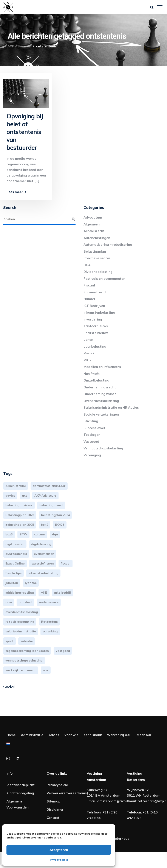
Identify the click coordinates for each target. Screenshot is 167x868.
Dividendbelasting (98, 272)
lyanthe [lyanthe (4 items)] (31, 583)
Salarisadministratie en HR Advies (111, 407)
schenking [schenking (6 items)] (50, 631)
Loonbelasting (95, 346)
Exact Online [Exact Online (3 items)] (15, 563)
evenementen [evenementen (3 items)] (44, 554)
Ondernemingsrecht (100, 387)
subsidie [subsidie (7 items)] (27, 641)
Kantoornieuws (96, 326)
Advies (54, 735)
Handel (89, 299)
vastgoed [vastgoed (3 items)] (63, 651)
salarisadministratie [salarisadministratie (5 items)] (21, 631)
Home (11, 735)
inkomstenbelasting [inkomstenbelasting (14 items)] (43, 573)
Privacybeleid (59, 860)
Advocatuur (93, 217)
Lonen (88, 340)
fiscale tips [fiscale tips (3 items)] (13, 573)
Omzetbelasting (96, 380)
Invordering (93, 319)
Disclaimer (55, 809)
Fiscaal (89, 285)
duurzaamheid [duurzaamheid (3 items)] (16, 554)
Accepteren (59, 850)
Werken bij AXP (119, 735)
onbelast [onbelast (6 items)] (25, 602)
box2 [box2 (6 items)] (45, 525)
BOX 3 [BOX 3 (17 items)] (60, 525)
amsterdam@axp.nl (113, 801)
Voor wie (71, 735)
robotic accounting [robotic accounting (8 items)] (20, 622)
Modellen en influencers (102, 367)
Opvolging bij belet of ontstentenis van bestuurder (25, 132)
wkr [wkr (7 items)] (46, 670)
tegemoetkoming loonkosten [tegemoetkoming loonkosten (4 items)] (27, 651)
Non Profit (92, 374)
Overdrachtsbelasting (101, 401)
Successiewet (94, 428)
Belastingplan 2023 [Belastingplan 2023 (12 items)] (20, 515)
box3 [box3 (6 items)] (9, 534)
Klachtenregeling (20, 793)
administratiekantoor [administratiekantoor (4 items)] (49, 486)
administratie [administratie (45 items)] (16, 486)
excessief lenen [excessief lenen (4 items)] (43, 563)
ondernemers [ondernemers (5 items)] (49, 602)
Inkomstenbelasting (99, 312)
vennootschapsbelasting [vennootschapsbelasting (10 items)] (24, 660)
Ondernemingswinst (100, 394)
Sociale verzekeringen (101, 414)
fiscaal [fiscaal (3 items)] (66, 563)
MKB (87, 360)
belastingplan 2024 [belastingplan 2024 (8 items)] (55, 515)
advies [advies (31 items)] (10, 496)
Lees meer (15, 192)
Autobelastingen (97, 238)
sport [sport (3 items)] (9, 641)
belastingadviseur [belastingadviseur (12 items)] (19, 505)
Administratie (32, 735)
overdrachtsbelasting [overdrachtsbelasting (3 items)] (22, 612)
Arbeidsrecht (94, 231)
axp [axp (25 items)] (25, 496)
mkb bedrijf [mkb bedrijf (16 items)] (63, 593)
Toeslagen (92, 435)
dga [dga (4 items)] (55, 534)
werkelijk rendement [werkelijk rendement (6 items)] (21, 670)
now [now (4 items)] (9, 602)
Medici (89, 353)
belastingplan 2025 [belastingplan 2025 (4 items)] (20, 525)
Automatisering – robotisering (108, 245)
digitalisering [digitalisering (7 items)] (41, 544)
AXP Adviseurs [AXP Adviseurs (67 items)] (45, 496)
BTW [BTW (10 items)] (23, 534)
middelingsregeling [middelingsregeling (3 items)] (20, 593)
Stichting (91, 421)
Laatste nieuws (96, 333)
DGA (87, 265)
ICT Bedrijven (94, 306)
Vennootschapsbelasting (103, 448)
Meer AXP (145, 735)
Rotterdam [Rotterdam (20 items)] (49, 622)
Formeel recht (95, 292)
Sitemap (53, 801)
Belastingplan (95, 251)
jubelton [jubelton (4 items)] (12, 583)
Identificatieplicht (21, 785)
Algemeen (92, 224)
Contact (53, 818)
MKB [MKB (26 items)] (44, 593)
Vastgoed (91, 442)
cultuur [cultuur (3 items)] (40, 534)
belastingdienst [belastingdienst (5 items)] (51, 505)
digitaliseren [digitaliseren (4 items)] (15, 544)
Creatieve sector (97, 258)
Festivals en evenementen (104, 279)
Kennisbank (93, 735)
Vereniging (92, 455)
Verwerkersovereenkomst (67, 793)
